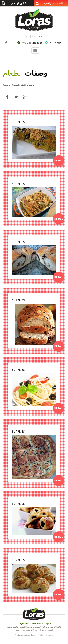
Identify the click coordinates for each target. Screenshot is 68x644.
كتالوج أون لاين (18, 3)
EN (34, 36)
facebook (6, 42)
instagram (11, 42)
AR (40, 36)
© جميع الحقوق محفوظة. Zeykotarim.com (34, 635)
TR (27, 36)
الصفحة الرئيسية (11, 85)
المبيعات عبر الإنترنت (52, 3)
